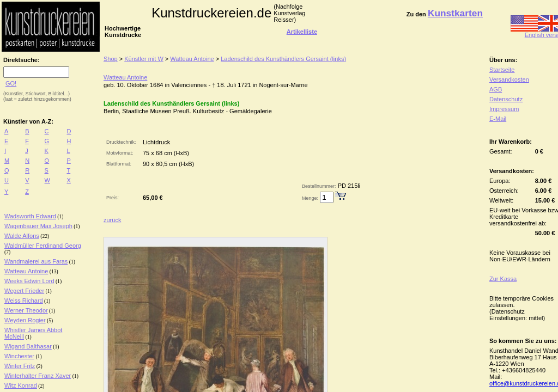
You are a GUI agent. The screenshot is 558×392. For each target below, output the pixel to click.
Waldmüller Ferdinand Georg (43, 246)
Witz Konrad (21, 385)
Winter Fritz (20, 366)
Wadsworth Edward (30, 216)
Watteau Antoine (26, 271)
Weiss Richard (24, 301)
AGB (496, 89)
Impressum (504, 109)
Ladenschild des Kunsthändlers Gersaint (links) (283, 59)
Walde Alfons (22, 236)
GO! (11, 83)
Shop (111, 59)
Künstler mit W (144, 59)
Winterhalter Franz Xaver (38, 376)
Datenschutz (506, 99)
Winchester (19, 356)
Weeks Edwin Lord (29, 281)
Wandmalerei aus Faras (36, 261)
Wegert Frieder (24, 291)
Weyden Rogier (25, 320)
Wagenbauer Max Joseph (38, 226)
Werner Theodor (26, 310)
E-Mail (498, 119)
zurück (112, 220)
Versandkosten (509, 79)
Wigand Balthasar (28, 346)
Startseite (502, 70)
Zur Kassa (503, 279)
